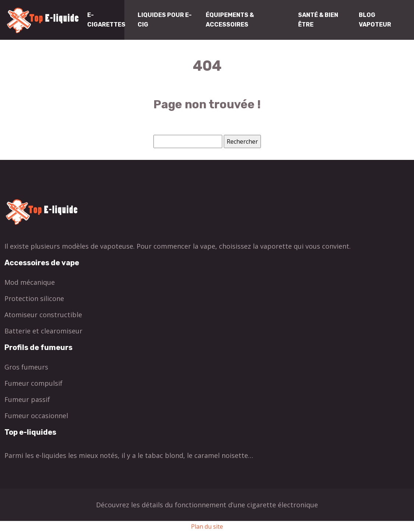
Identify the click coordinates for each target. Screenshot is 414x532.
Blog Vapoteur (375, 20)
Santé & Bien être (318, 20)
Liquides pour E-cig (165, 20)
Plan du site (207, 526)
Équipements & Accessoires (230, 20)
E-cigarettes (106, 20)
